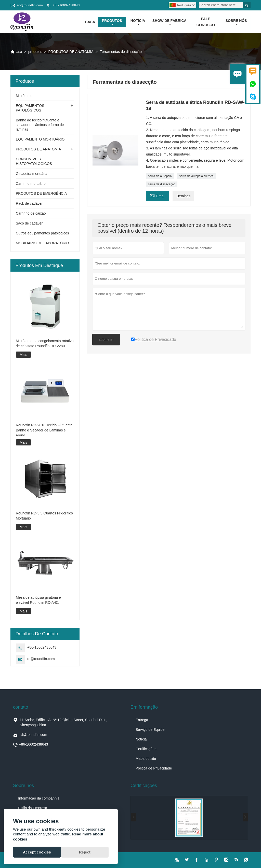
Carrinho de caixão (31, 214)
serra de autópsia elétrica (196, 176)
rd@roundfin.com (30, 5)
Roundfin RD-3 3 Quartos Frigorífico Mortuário (44, 516)
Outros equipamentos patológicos (42, 233)
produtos (112, 22)
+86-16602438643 (66, 5)
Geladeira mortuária (32, 174)
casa (90, 22)
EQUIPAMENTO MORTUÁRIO (40, 139)
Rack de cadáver (29, 204)
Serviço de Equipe (150, 730)
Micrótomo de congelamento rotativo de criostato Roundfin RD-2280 (45, 343)
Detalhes (183, 196)
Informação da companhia (39, 798)
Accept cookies (37, 852)
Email (158, 196)
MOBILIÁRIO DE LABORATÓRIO (42, 243)
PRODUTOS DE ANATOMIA (71, 52)
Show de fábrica (169, 22)
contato (21, 707)
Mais (23, 355)
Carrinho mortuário (31, 184)
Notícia (141, 739)
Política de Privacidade (154, 768)
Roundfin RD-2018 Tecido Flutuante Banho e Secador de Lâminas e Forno (44, 430)
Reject (85, 852)
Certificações (146, 749)
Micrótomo (24, 96)
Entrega (142, 720)
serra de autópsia (160, 176)
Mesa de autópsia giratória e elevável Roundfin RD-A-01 (38, 600)
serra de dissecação (162, 185)
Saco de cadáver (29, 223)
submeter (106, 340)
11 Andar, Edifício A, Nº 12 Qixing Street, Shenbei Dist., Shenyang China (63, 722)
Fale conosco (206, 22)
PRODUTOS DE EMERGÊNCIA (41, 194)
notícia (138, 22)
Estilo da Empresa (33, 808)
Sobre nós (236, 22)
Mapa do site (146, 759)
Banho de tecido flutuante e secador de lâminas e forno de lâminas (40, 125)
